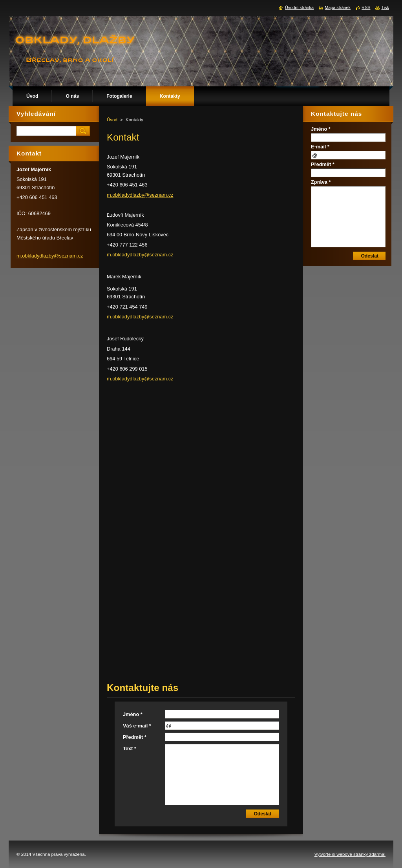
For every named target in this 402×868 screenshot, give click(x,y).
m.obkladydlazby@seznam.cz (140, 195)
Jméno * (133, 714)
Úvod (112, 120)
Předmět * (135, 737)
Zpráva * (321, 182)
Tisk (385, 7)
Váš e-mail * (137, 726)
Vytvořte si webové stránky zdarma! (350, 854)
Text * (130, 748)
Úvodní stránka (299, 7)
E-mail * (320, 147)
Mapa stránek (338, 7)
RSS (366, 7)
